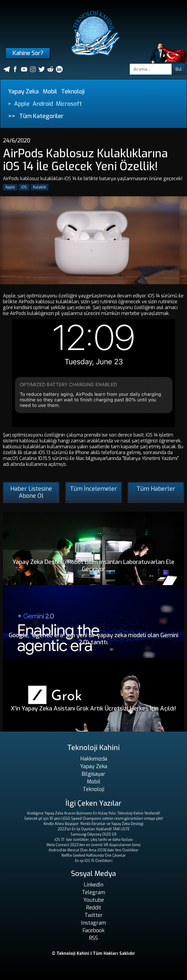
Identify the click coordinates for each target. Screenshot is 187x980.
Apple (22, 104)
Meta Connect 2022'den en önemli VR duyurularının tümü (93, 845)
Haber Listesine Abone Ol (31, 492)
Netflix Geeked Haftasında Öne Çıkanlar (94, 855)
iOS (24, 187)
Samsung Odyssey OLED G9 (93, 834)
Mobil (50, 92)
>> (12, 116)
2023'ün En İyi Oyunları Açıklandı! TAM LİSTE (94, 829)
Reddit (94, 908)
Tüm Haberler (156, 489)
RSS (93, 938)
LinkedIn (93, 885)
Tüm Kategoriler (41, 116)
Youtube (94, 900)
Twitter (94, 915)
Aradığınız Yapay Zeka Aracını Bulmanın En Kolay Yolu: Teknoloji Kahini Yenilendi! (93, 813)
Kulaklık (40, 187)
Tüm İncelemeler (93, 489)
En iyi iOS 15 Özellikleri (94, 861)
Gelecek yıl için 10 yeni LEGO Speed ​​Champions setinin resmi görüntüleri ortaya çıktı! (94, 819)
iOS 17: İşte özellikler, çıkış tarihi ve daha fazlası (94, 840)
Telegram (93, 892)
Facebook (93, 930)
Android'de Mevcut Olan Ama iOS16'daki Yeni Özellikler (94, 850)
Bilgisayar (93, 774)
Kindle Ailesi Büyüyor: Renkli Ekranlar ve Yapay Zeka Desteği (93, 824)
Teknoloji (73, 92)
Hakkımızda (94, 759)
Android (43, 104)
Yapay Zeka (23, 92)
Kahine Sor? (28, 53)
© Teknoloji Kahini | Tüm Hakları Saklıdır (93, 953)
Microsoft (69, 104)
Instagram (93, 923)
